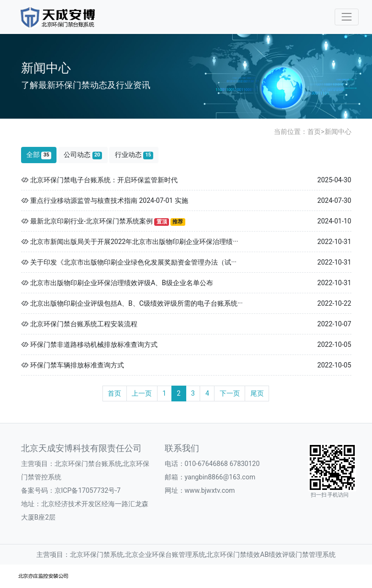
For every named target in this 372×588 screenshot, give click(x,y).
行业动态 (134, 155)
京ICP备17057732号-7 (88, 490)
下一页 (230, 393)
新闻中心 (338, 132)
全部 (39, 155)
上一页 (142, 393)
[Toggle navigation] (346, 17)
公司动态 (83, 155)
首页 (314, 132)
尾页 (257, 393)
